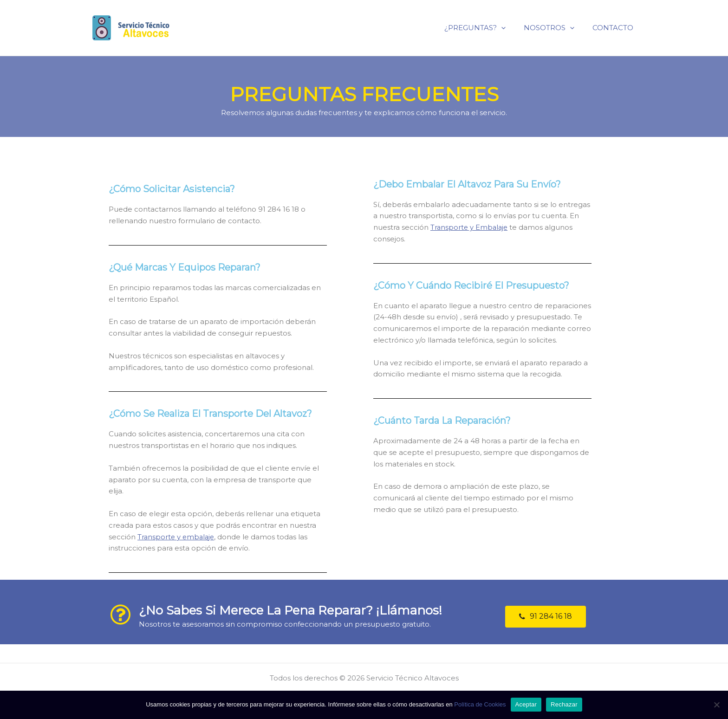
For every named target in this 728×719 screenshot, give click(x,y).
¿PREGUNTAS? (486, 28)
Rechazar (564, 704)
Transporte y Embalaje (470, 227)
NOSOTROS (556, 28)
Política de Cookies (480, 704)
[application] (512, 28)
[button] (546, 617)
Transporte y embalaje (177, 537)
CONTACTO (615, 28)
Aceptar (526, 704)
